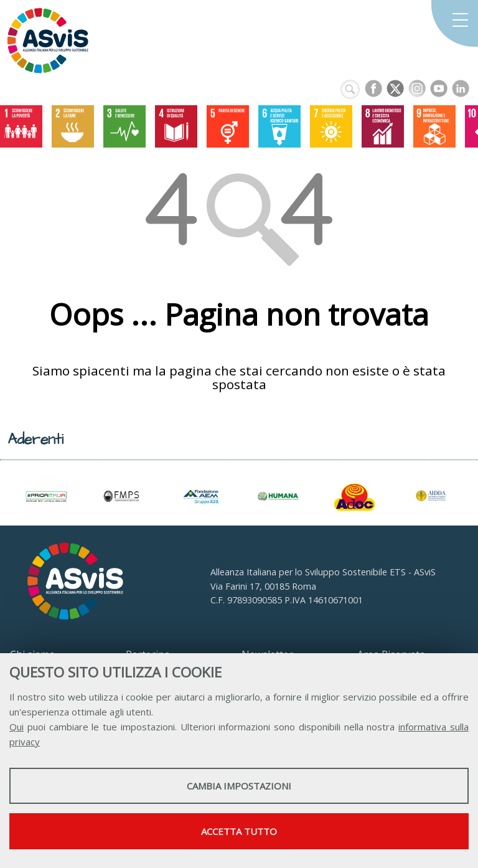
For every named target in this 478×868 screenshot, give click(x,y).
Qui (16, 727)
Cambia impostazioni (239, 786)
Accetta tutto (239, 831)
